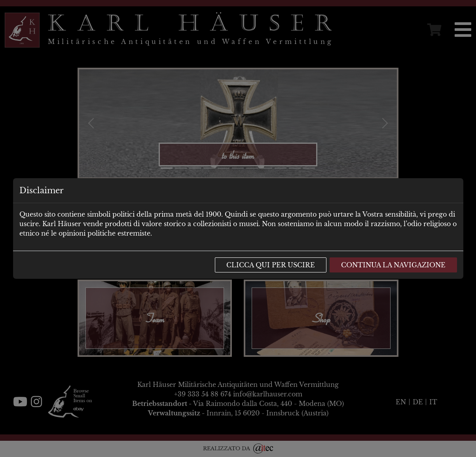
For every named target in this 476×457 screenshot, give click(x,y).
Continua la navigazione (393, 265)
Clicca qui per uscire (271, 265)
